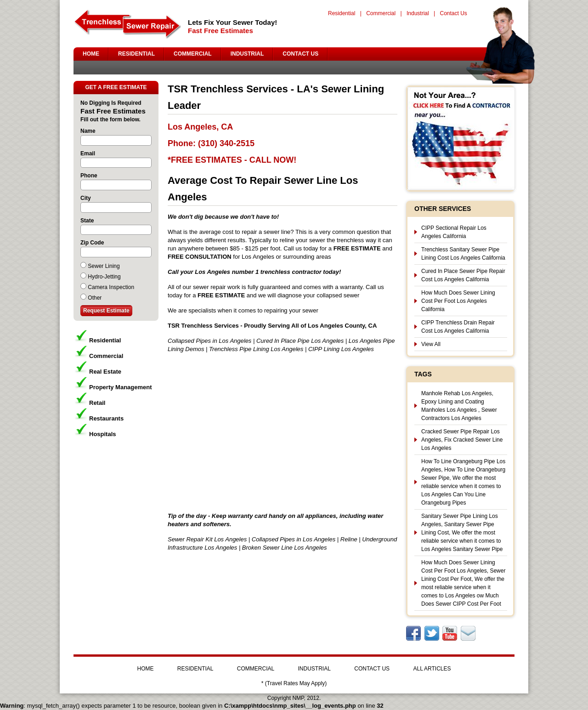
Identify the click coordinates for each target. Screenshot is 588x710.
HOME (91, 54)
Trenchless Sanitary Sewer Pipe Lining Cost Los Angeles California (463, 254)
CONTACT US (300, 54)
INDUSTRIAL (247, 54)
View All (431, 344)
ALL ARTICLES (432, 669)
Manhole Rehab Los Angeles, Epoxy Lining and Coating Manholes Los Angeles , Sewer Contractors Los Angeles (459, 406)
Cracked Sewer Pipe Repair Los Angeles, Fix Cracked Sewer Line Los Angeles (462, 440)
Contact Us (453, 13)
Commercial (381, 13)
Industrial (418, 13)
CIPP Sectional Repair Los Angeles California (454, 232)
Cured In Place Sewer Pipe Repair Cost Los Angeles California (463, 275)
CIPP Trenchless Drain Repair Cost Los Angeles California (458, 327)
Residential (342, 13)
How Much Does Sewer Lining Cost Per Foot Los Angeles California (458, 301)
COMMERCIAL (193, 54)
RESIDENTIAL (136, 54)
